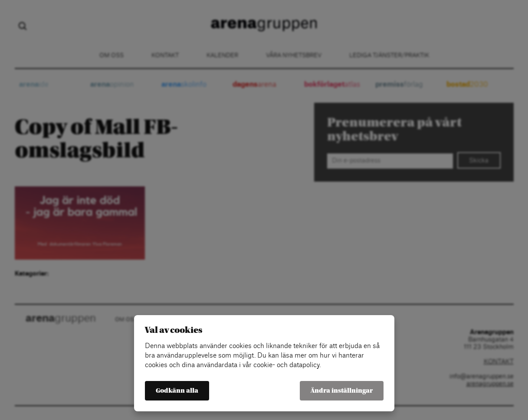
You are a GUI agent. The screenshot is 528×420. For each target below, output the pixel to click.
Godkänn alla (177, 391)
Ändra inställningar (342, 391)
